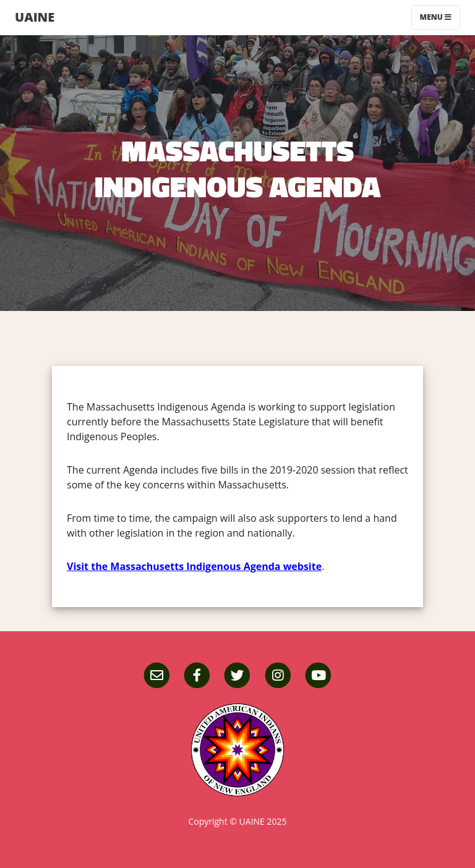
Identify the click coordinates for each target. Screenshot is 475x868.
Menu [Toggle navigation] (436, 17)
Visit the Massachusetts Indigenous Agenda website (194, 566)
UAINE (35, 17)
